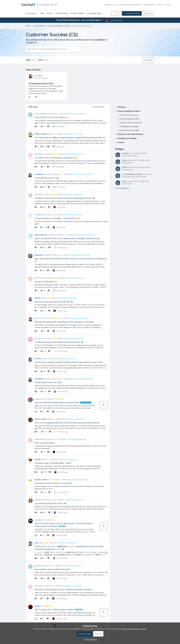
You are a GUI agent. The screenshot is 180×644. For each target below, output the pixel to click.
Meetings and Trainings (126, 138)
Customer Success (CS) (128, 115)
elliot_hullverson (41, 235)
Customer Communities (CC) (131, 123)
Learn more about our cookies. (134, 629)
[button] (116, 13)
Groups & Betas (62, 13)
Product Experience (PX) (129, 119)
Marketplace (149, 5)
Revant (125, 167)
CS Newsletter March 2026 (41, 84)
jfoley (124, 181)
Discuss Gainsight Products (59, 26)
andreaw (125, 153)
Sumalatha (39, 76)
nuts (36, 543)
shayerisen (39, 255)
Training (160, 5)
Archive (120, 143)
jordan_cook (39, 399)
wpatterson (39, 520)
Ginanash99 (39, 439)
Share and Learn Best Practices (129, 134)
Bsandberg (39, 215)
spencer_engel (40, 419)
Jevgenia (38, 566)
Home (28, 26)
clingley (38, 500)
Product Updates (77, 13)
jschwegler (39, 154)
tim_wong (39, 338)
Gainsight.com (111, 5)
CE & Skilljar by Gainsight (129, 126)
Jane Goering (40, 278)
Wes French (39, 318)
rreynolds (38, 586)
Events (50, 13)
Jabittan (38, 298)
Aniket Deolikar (41, 114)
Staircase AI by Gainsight (129, 130)
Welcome (121, 107)
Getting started (39, 26)
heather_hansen (41, 480)
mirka (124, 160)
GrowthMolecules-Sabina (132, 174)
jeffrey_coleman (41, 134)
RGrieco (38, 359)
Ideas (42, 13)
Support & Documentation (130, 5)
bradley (37, 459)
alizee (37, 606)
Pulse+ (168, 5)
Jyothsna (38, 194)
